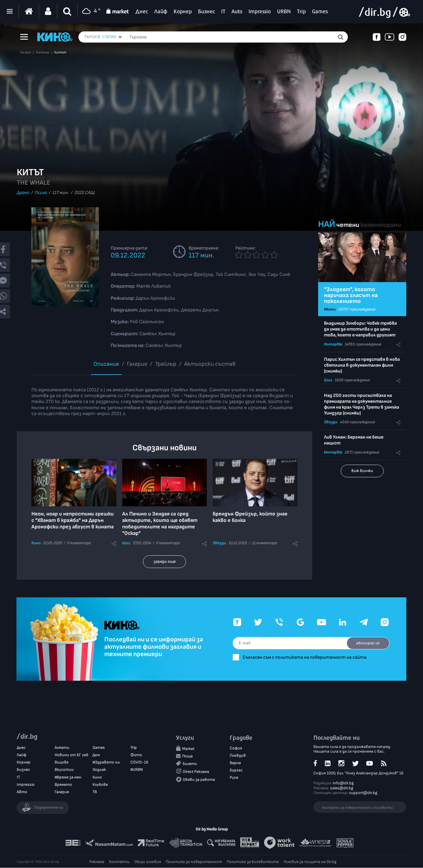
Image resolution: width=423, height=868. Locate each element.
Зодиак (99, 770)
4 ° (90, 11)
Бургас (236, 770)
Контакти (119, 862)
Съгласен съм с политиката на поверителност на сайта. (309, 657)
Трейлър (166, 364)
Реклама (97, 862)
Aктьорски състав (210, 364)
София (236, 748)
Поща (187, 756)
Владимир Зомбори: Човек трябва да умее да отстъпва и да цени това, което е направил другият (360, 329)
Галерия (137, 364)
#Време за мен (68, 777)
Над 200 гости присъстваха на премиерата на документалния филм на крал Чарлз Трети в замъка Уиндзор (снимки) (362, 404)
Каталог (43, 53)
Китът (60, 53)
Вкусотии (64, 770)
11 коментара (265, 543)
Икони (330, 309)
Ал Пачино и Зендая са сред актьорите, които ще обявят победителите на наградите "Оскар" (160, 524)
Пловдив (238, 755)
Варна (235, 763)
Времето (63, 785)
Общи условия (148, 862)
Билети (190, 764)
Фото (136, 755)
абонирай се (367, 643)
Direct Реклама (196, 772)
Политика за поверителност (194, 862)
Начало (25, 53)
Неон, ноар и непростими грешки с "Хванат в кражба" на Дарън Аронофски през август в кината (73, 520)
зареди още (165, 561)
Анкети (62, 748)
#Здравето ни (106, 762)
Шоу (126, 543)
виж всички (362, 471)
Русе (234, 778)
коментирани (381, 225)
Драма (23, 193)
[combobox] (112, 37)
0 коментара (79, 543)
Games (99, 748)
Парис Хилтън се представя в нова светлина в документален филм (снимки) (362, 365)
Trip (134, 748)
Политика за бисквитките (253, 862)
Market (188, 749)
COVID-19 (139, 762)
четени (348, 225)
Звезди (219, 543)
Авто (22, 792)
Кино (36, 543)
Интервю (333, 344)
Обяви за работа (199, 780)
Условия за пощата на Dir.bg (310, 862)
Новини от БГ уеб (72, 755)
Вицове (62, 762)
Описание (106, 364)
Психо (41, 193)
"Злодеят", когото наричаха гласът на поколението (351, 295)
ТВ (95, 792)
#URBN (137, 770)
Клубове (100, 785)
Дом (96, 755)
